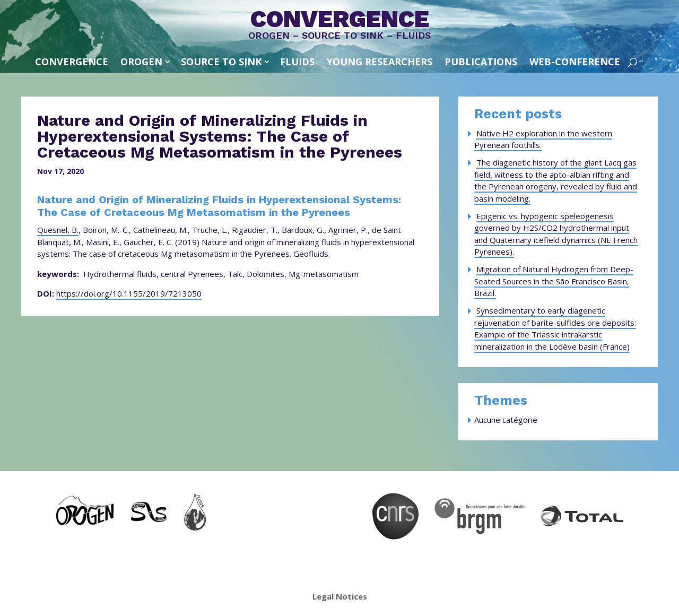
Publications (481, 62)
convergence (72, 62)
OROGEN (141, 62)
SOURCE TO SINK (221, 62)
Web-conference (575, 62)
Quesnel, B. (58, 230)
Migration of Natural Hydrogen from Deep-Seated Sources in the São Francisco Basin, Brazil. (554, 281)
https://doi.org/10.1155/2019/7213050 (129, 293)
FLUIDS (297, 62)
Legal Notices (340, 596)
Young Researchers (380, 62)
